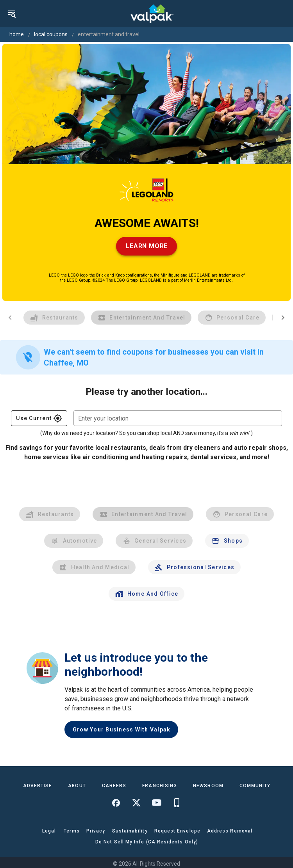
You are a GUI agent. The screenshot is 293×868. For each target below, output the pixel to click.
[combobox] (178, 418)
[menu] (12, 14)
